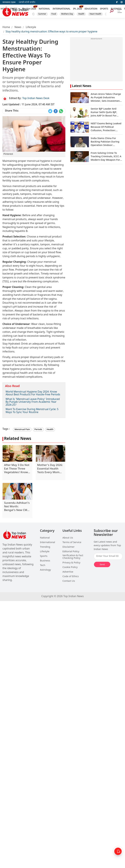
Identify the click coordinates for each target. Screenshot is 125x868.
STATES (14, 9)
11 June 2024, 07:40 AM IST (29, 105)
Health (81, 14)
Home (6, 27)
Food (54, 14)
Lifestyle (31, 27)
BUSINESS (116, 9)
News (18, 27)
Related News (18, 439)
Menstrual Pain (22, 429)
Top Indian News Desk (36, 99)
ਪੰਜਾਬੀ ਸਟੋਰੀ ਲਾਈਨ (27, 2)
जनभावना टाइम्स (9, 2)
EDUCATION (91, 9)
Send (102, 564)
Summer (42, 14)
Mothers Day (67, 14)
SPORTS (104, 9)
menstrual (33, 161)
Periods (38, 429)
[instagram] (122, 2)
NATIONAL (44, 9)
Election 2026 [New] (29, 9)
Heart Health (95, 14)
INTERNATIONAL (62, 9)
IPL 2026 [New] (78, 9)
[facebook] (117, 2)
